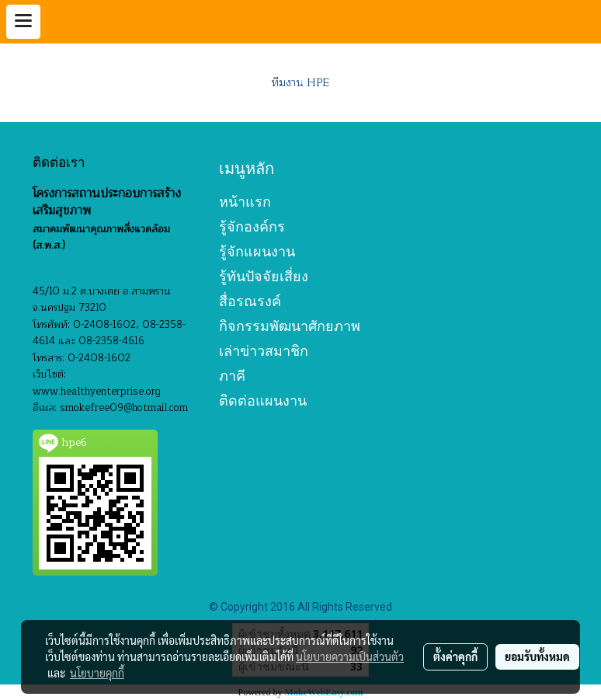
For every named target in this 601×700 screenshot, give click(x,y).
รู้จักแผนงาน (257, 251)
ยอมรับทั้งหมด (537, 656)
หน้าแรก (245, 202)
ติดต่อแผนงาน (263, 400)
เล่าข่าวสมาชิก (264, 351)
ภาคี (232, 376)
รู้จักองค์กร (252, 226)
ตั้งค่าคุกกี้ (455, 656)
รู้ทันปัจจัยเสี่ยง (264, 276)
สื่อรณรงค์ (250, 301)
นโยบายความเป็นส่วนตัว (350, 656)
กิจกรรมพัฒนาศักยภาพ (290, 326)
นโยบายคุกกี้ (97, 673)
